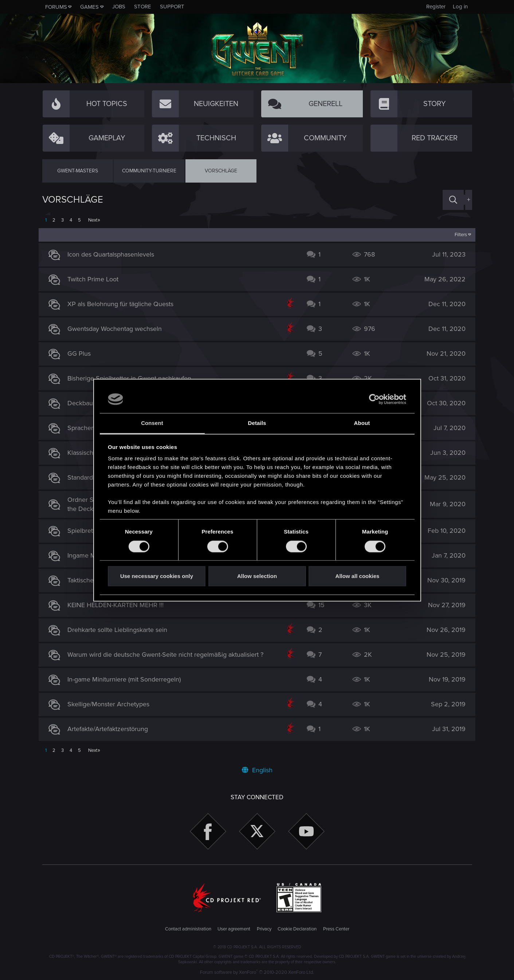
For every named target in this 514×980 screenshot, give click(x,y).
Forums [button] (56, 7)
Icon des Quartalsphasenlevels (114, 254)
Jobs (119, 7)
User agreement (234, 929)
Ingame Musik (91, 555)
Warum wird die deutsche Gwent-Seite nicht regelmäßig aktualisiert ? (169, 655)
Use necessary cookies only (157, 576)
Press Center (336, 929)
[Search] (453, 200)
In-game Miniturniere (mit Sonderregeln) (128, 679)
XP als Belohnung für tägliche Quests (124, 304)
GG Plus (83, 354)
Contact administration (188, 929)
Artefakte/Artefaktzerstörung (111, 729)
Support (172, 7)
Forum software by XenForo (257, 972)
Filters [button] (457, 235)
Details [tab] (257, 423)
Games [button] (89, 7)
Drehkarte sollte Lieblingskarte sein (121, 630)
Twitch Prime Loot (97, 279)
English (257, 770)
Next (93, 220)
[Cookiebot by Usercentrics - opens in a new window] (374, 399)
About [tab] (362, 423)
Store (143, 7)
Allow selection (257, 576)
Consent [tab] (152, 423)
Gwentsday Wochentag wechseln (118, 329)
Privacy (264, 929)
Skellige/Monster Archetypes (112, 704)
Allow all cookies (358, 576)
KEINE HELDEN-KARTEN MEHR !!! (119, 605)
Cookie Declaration (297, 929)
